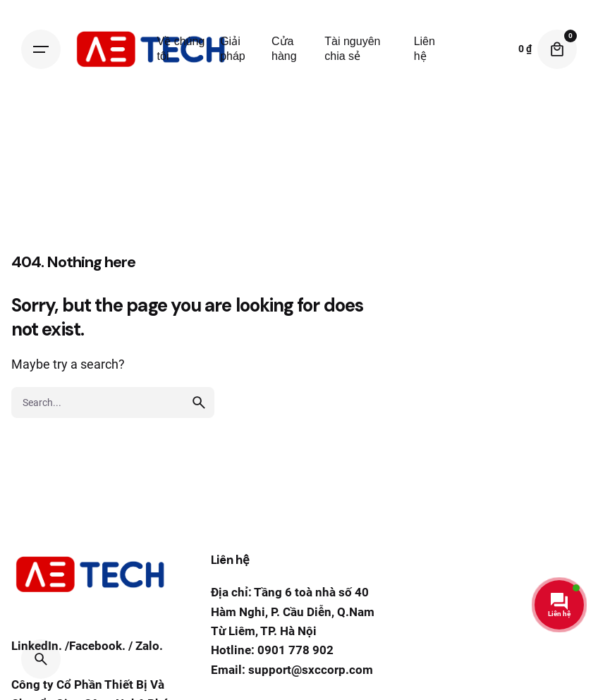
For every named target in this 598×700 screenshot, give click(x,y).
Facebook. (97, 648)
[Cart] (557, 49)
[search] (199, 403)
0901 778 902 (295, 650)
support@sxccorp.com (311, 670)
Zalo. (149, 648)
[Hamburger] (41, 49)
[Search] (41, 659)
